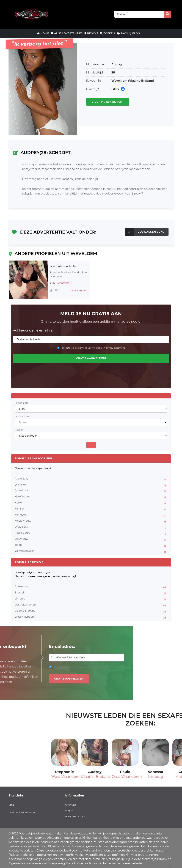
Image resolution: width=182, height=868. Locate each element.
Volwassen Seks (145, 232)
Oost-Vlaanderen (91, 605)
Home (43, 33)
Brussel (91, 593)
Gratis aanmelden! (91, 358)
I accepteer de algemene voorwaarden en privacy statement (93, 348)
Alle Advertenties (67, 33)
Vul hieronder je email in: (33, 330)
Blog (135, 33)
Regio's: (19, 430)
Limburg (91, 599)
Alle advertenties (75, 816)
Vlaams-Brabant (91, 611)
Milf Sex (91, 509)
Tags (122, 33)
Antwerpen (91, 587)
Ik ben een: (22, 403)
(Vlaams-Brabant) (141, 81)
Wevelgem (119, 81)
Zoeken (107, 33)
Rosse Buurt (91, 533)
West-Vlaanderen (91, 617)
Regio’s (91, 33)
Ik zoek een (22, 416)
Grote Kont (91, 491)
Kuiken (91, 503)
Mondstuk (91, 515)
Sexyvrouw (91, 539)
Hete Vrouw (91, 497)
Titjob (91, 545)
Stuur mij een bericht (108, 102)
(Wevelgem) (64, 283)
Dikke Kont (91, 485)
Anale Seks (91, 479)
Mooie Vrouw (91, 521)
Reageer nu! (79, 291)
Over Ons (71, 805)
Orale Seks (91, 527)
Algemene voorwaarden (22, 812)
